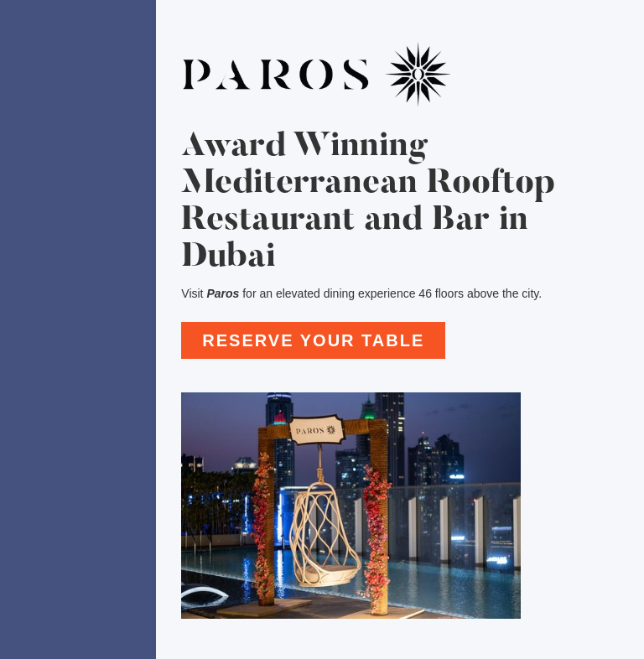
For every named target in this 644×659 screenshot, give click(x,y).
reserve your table (313, 340)
